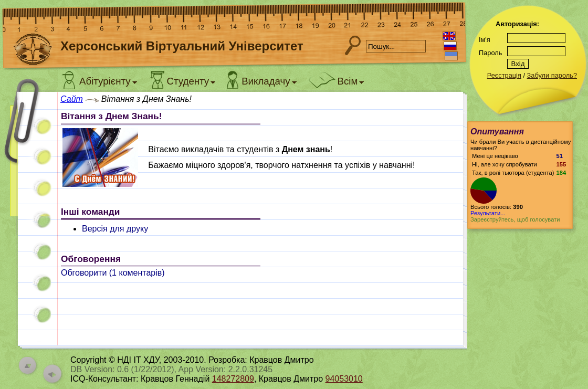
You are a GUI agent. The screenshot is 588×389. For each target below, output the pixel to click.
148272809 (233, 379)
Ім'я (485, 40)
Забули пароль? (552, 75)
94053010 (344, 379)
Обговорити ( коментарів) (113, 273)
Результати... (488, 213)
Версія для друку (115, 229)
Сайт (72, 99)
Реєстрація (504, 75)
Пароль (490, 53)
